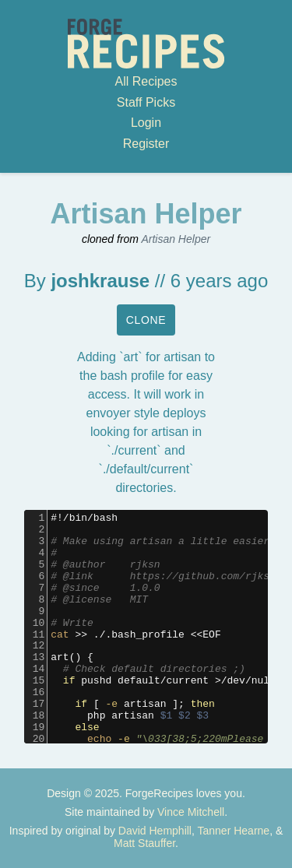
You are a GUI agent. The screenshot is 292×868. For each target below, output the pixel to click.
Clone (146, 320)
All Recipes (146, 81)
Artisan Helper (176, 239)
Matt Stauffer (144, 843)
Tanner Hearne (234, 831)
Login (146, 123)
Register (146, 144)
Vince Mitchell (191, 812)
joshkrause (100, 281)
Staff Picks (146, 102)
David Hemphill (155, 831)
